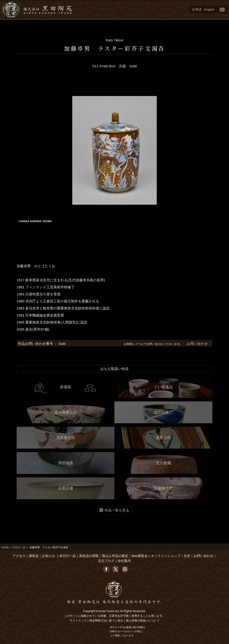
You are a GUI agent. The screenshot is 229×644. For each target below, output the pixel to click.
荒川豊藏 (163, 463)
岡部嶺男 (66, 463)
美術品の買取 (89, 556)
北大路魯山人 (66, 412)
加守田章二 (163, 412)
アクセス (19, 556)
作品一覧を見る (117, 510)
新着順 (66, 387)
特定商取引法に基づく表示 (106, 621)
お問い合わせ (197, 344)
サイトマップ (78, 621)
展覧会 (34, 556)
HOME (5, 547)
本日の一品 (19, 547)
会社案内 (124, 561)
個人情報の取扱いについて (143, 621)
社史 (187, 556)
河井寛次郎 (66, 438)
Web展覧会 (140, 556)
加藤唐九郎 (163, 488)
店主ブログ (106, 561)
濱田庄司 (163, 438)
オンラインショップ (166, 556)
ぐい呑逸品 (163, 387)
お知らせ (49, 556)
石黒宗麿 (66, 488)
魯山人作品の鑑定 (115, 556)
